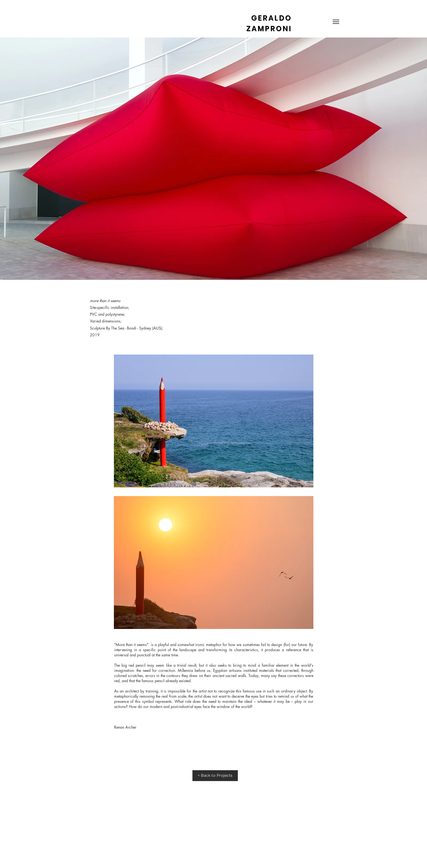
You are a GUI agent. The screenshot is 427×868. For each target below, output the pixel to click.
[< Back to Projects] (215, 776)
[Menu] (336, 22)
